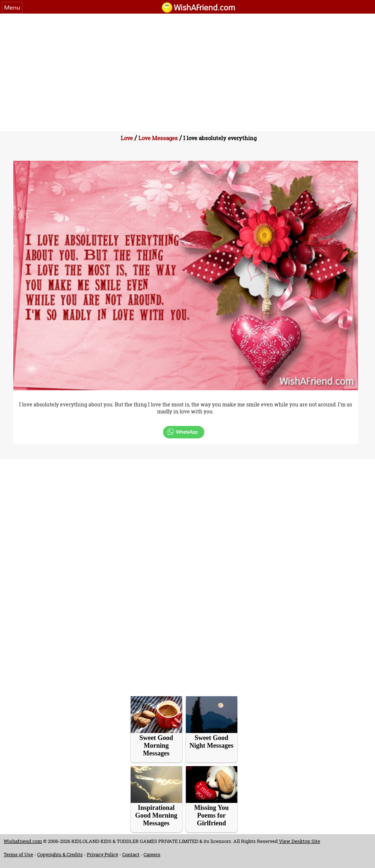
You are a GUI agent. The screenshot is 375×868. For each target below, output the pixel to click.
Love (127, 138)
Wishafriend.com (23, 841)
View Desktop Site (300, 841)
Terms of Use (18, 854)
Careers (152, 854)
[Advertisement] (187, 69)
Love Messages (158, 138)
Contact (131, 854)
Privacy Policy (102, 854)
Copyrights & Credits (60, 854)
